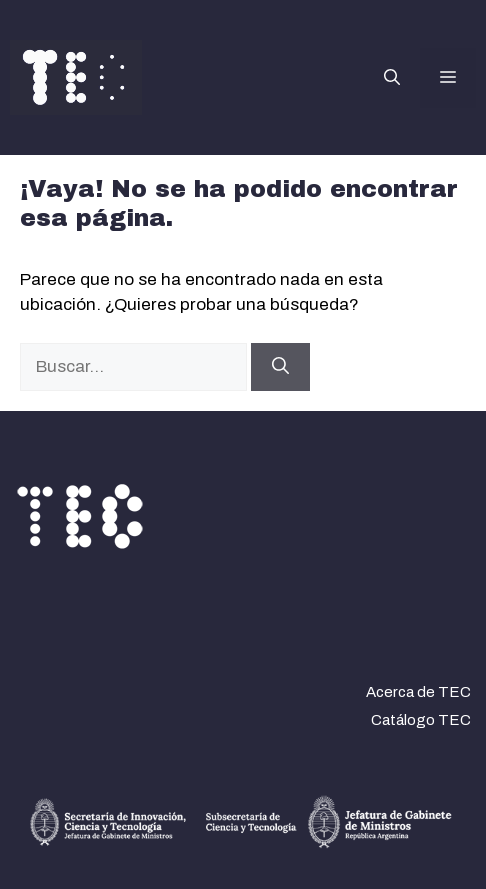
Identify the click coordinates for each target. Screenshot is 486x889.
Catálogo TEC (421, 720)
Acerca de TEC (418, 692)
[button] (392, 78)
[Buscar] (280, 367)
